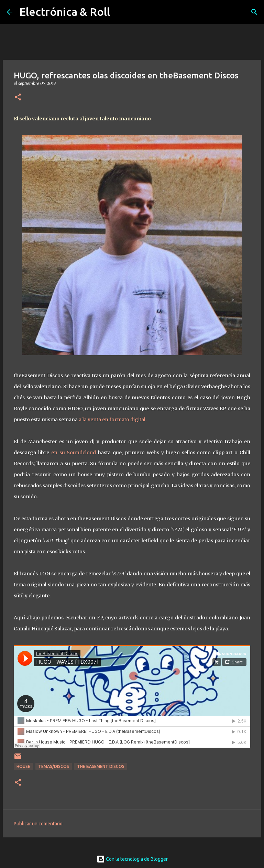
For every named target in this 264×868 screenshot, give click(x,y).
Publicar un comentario (38, 824)
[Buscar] (254, 12)
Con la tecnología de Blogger (132, 859)
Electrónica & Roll (65, 12)
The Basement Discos (101, 766)
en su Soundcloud (74, 453)
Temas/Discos (54, 766)
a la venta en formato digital (112, 420)
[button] (18, 97)
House (23, 766)
